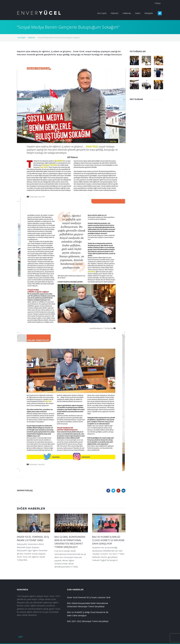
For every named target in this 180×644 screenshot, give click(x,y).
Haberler (31, 38)
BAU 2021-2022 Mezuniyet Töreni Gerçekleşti (88, 621)
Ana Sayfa (21, 38)
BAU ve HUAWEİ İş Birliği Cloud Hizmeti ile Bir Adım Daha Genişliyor (108, 540)
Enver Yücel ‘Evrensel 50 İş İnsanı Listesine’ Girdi (89, 597)
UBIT (21, 637)
